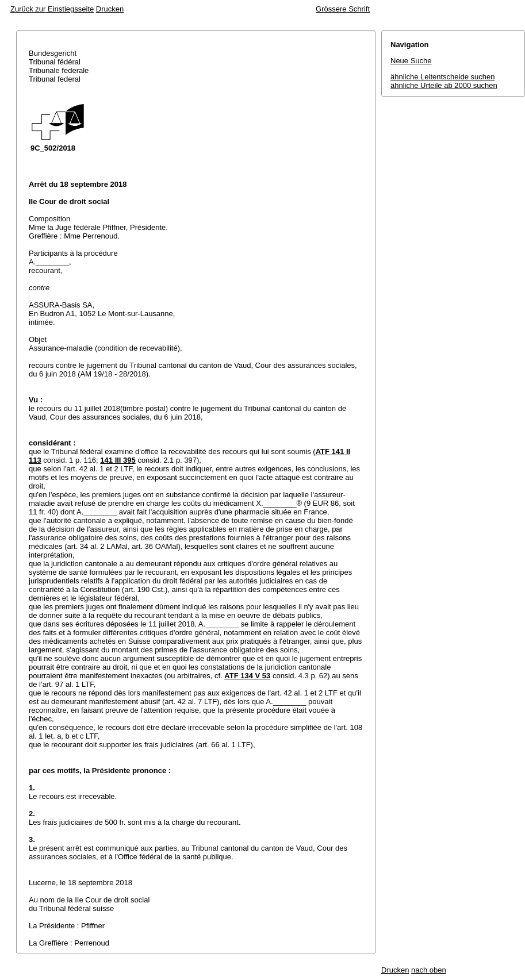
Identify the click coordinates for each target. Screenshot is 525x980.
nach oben (429, 970)
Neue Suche (411, 61)
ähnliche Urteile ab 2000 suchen (444, 85)
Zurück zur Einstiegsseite (52, 9)
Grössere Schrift (343, 9)
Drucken (110, 9)
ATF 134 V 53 (247, 676)
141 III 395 (118, 460)
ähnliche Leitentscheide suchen (442, 77)
